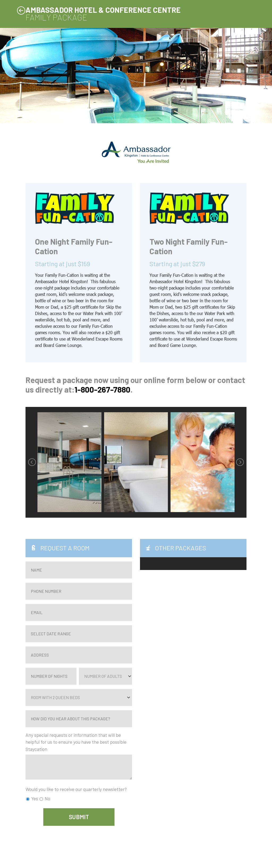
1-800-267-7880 (102, 389)
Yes (32, 798)
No (45, 798)
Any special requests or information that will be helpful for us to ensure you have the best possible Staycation (76, 742)
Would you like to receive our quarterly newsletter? (76, 789)
